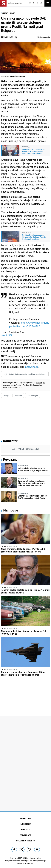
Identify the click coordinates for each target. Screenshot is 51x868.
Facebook (26, 385)
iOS (44, 383)
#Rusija (6, 395)
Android (39, 383)
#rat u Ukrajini (33, 395)
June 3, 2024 (7, 335)
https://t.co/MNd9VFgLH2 (35, 323)
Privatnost (26, 835)
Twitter (19, 385)
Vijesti (5, 13)
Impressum (26, 824)
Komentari (11, 441)
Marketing (26, 818)
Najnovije (11, 510)
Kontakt (26, 830)
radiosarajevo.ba (34, 858)
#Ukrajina (18, 395)
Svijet (13, 13)
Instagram (35, 385)
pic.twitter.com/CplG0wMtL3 (25, 326)
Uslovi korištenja (26, 841)
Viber (15, 387)
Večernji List (31, 367)
